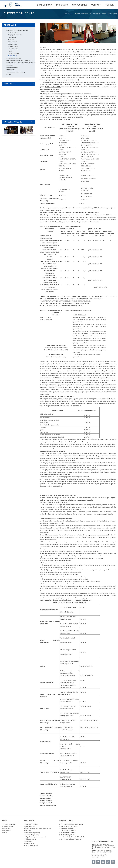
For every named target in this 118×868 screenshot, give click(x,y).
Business (9, 74)
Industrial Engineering (32, 835)
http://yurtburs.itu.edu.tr (60, 502)
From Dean (7, 828)
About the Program (13, 32)
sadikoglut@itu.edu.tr (67, 716)
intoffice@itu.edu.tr (66, 786)
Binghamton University (67, 828)
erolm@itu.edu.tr (65, 749)
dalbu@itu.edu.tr (65, 772)
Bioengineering (30, 826)
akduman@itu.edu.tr (66, 763)
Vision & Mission (8, 826)
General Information (9, 824)
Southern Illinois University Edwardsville (73, 837)
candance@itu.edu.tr (66, 709)
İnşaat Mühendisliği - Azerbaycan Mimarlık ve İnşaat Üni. (21, 63)
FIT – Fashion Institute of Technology (72, 824)
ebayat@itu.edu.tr (66, 619)
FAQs (5, 833)
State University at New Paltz (69, 826)
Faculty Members (13, 44)
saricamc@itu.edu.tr (66, 701)
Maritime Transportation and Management (38, 828)
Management (10, 65)
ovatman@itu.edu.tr (66, 654)
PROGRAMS (78, 14)
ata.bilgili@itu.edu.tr (66, 730)
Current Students (112, 14)
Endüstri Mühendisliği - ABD (14, 58)
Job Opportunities (13, 49)
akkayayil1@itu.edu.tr (67, 612)
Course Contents (13, 42)
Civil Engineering (31, 839)
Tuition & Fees (12, 37)
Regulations (7, 831)
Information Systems (32, 824)
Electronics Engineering (33, 833)
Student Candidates (14, 53)
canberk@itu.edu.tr (66, 643)
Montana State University (68, 833)
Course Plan (12, 39)
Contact (10, 51)
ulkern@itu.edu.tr (65, 779)
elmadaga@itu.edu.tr (66, 664)
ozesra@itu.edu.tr (66, 626)
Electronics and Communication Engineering (95, 14)
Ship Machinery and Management (36, 837)
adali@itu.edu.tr (65, 633)
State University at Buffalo (69, 831)
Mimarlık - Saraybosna (12, 67)
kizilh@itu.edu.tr (65, 739)
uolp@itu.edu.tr (99, 857)
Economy (28, 831)
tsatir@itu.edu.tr (65, 723)
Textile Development (32, 845)
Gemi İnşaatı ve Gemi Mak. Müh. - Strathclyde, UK (20, 60)
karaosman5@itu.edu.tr (67, 675)
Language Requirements (15, 35)
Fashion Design (11, 70)
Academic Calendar (14, 46)
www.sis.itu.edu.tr (81, 61)
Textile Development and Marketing (16, 72)
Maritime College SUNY (68, 835)
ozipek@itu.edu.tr (65, 694)
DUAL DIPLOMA (69, 14)
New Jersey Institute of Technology (71, 839)
